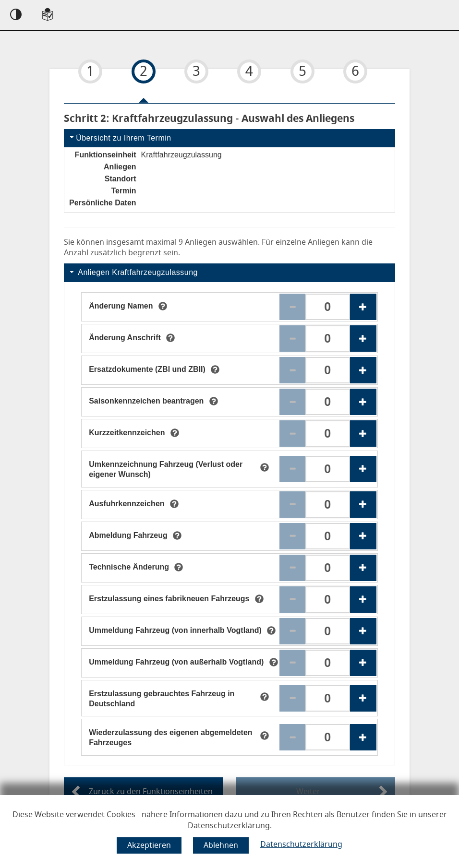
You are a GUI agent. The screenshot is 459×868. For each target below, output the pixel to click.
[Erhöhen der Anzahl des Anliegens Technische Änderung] (363, 568)
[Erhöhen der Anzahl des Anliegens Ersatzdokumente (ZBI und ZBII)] (363, 370)
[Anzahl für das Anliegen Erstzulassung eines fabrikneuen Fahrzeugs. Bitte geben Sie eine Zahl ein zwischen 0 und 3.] (328, 600)
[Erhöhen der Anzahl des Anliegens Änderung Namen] (363, 307)
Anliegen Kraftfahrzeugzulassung (133, 272)
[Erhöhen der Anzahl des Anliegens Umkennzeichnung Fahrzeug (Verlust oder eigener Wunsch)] (363, 469)
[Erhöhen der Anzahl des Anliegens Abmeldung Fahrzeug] (363, 536)
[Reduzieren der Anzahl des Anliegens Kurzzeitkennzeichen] (293, 434)
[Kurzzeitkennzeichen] (127, 433)
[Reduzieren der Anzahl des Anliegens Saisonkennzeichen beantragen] (293, 402)
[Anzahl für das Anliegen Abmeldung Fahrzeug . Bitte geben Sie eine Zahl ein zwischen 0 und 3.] (328, 536)
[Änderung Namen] (121, 307)
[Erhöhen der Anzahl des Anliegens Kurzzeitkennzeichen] (363, 434)
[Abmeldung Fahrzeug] (128, 536)
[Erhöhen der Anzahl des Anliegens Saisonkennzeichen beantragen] (363, 402)
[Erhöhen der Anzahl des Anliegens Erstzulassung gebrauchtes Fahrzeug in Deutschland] (363, 698)
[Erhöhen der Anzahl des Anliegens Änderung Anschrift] (363, 339)
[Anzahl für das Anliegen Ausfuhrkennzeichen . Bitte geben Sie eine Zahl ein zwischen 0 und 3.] (328, 505)
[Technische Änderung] (129, 568)
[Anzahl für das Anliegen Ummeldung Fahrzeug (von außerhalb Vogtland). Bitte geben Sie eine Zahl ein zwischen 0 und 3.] (328, 663)
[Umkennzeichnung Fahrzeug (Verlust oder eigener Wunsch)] (172, 469)
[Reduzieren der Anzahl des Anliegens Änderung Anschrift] (293, 339)
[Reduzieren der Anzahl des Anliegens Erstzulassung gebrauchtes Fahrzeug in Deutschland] (293, 698)
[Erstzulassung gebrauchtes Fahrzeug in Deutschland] (172, 698)
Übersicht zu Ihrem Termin (120, 137)
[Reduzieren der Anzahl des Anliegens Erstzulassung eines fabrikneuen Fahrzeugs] (293, 600)
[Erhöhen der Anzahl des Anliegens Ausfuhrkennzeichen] (363, 505)
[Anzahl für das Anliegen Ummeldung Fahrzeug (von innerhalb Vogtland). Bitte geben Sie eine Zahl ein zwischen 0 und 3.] (328, 631)
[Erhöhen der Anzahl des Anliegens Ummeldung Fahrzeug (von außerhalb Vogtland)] (363, 663)
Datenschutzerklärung (301, 844)
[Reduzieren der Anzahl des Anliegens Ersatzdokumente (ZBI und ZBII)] (293, 370)
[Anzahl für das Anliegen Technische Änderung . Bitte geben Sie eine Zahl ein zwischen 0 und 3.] (328, 568)
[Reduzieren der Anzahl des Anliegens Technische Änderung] (293, 568)
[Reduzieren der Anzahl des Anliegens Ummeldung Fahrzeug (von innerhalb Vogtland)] (293, 631)
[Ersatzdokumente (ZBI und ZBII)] (147, 370)
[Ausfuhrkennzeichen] (127, 504)
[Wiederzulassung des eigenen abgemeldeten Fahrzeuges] (172, 737)
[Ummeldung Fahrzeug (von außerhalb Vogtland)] (176, 663)
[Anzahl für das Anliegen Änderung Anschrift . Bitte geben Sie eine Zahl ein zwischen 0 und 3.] (328, 339)
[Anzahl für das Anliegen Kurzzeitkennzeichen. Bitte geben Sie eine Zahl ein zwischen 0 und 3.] (328, 434)
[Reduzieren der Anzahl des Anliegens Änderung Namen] (293, 307)
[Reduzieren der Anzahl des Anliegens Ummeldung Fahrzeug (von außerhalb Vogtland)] (293, 663)
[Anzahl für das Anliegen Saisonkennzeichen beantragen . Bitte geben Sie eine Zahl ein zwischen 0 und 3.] (328, 402)
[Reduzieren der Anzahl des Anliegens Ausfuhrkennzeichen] (293, 505)
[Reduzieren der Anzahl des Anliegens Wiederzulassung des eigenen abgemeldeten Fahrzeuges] (293, 737)
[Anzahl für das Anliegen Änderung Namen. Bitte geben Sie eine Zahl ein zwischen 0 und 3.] (328, 307)
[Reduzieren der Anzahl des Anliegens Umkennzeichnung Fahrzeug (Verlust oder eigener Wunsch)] (293, 469)
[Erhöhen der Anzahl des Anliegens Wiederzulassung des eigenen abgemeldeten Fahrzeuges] (363, 737)
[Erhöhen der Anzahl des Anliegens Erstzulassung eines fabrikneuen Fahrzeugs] (363, 600)
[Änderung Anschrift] (125, 338)
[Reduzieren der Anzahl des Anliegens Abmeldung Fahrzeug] (293, 536)
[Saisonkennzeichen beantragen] (146, 402)
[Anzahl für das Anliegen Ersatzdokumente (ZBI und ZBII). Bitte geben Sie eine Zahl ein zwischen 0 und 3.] (328, 370)
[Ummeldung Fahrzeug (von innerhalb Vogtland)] (175, 631)
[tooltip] (163, 306)
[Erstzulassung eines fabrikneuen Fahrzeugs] (169, 599)
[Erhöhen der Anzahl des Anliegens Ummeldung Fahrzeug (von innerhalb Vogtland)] (363, 631)
